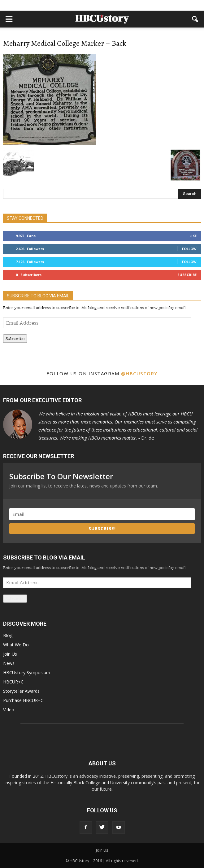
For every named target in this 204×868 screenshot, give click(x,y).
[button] (195, 19)
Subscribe (187, 275)
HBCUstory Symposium (27, 672)
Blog (8, 635)
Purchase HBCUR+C (23, 700)
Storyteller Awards (21, 691)
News (9, 663)
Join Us (10, 654)
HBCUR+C (13, 682)
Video (9, 710)
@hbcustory (139, 373)
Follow (189, 249)
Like (193, 236)
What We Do (16, 645)
